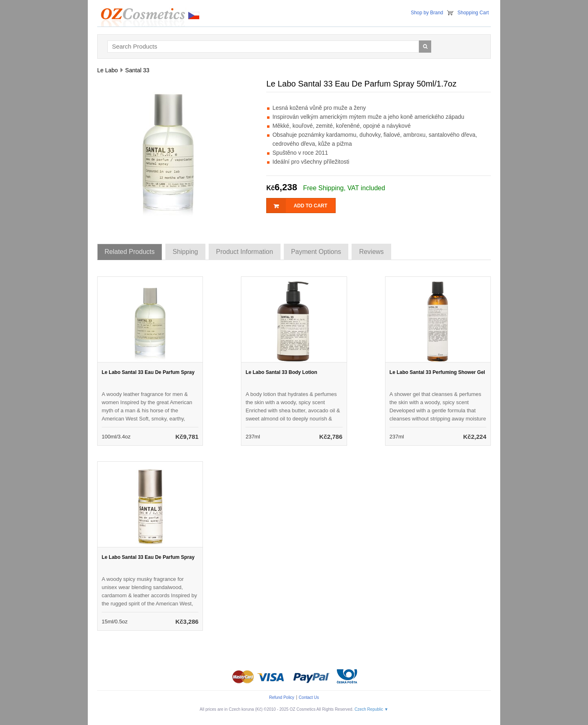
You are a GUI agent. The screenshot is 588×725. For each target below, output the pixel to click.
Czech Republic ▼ (371, 709)
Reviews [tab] (371, 252)
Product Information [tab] (245, 252)
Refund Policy (282, 697)
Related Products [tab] (130, 252)
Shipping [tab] (185, 252)
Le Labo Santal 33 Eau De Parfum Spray (148, 372)
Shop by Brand (427, 13)
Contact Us (309, 697)
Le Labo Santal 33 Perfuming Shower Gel (437, 372)
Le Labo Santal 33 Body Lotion (281, 372)
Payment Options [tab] (316, 252)
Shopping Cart (473, 13)
